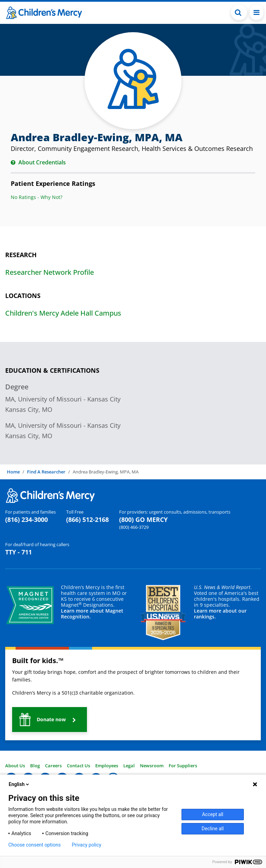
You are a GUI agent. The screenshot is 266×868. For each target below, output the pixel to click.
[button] (50, 720)
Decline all (213, 829)
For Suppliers (183, 766)
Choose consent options (34, 845)
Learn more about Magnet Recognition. (92, 614)
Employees (107, 766)
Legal (129, 766)
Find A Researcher (46, 472)
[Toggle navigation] (256, 12)
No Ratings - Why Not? (37, 197)
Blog (35, 766)
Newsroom (152, 766)
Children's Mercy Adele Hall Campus (63, 313)
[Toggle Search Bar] (239, 12)
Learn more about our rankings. (220, 614)
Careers (53, 766)
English (19, 784)
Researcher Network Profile (50, 272)
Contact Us (78, 766)
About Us (15, 766)
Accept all (213, 814)
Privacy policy (86, 845)
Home (13, 472)
